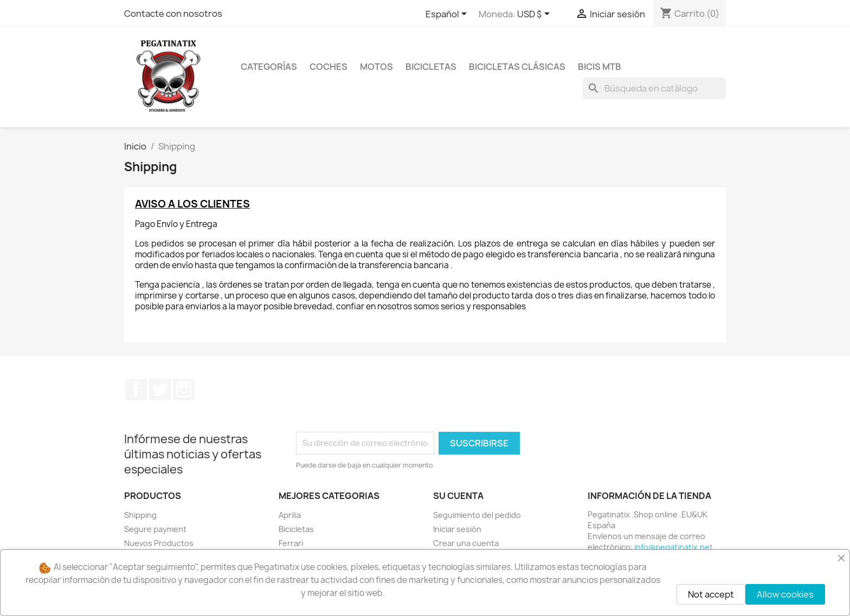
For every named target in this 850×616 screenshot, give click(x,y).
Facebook (136, 390)
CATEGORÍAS (269, 67)
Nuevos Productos (159, 543)
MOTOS (376, 67)
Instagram (184, 390)
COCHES (329, 67)
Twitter (160, 390)
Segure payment (155, 529)
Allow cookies (785, 594)
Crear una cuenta (466, 543)
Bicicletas (296, 529)
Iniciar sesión (457, 529)
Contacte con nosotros (173, 14)
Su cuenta (458, 496)
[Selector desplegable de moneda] (535, 15)
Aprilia (290, 515)
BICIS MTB (600, 67)
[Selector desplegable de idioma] (448, 15)
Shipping (140, 515)
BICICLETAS (431, 67)
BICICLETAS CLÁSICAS (517, 67)
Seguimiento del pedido (477, 515)
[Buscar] (654, 88)
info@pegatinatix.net (674, 547)
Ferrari (291, 543)
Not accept (711, 594)
